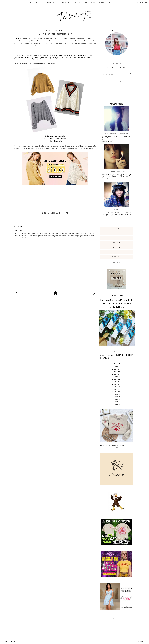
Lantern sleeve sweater (56, 136)
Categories (48, 3)
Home (30, 3)
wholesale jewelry (107, 618)
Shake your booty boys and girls (117, 133)
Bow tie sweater (56, 141)
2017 (116, 389)
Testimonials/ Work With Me (70, 3)
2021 (116, 379)
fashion (117, 238)
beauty (117, 243)
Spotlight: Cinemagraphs (117, 171)
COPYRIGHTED (142, 642)
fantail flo (6, 642)
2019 (116, 384)
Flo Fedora (117, 209)
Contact (118, 3)
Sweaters (37, 64)
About (38, 3)
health (117, 247)
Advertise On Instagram (95, 3)
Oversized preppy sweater (56, 138)
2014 (116, 397)
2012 (116, 402)
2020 (116, 382)
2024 (116, 372)
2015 (116, 394)
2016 (116, 392)
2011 (116, 404)
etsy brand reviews (117, 257)
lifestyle (117, 229)
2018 (116, 387)
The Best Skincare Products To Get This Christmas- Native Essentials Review (117, 303)
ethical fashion (117, 252)
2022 (116, 377)
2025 (116, 369)
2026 (116, 367)
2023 (116, 374)
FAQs (110, 3)
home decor (117, 233)
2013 (116, 399)
